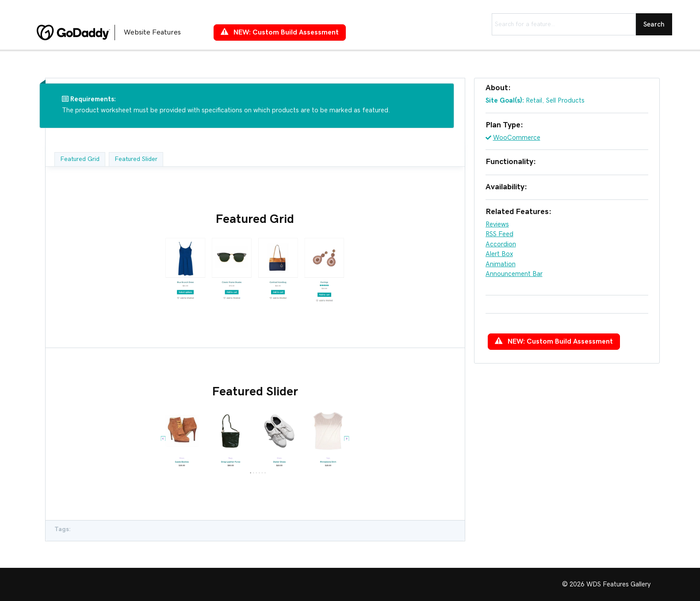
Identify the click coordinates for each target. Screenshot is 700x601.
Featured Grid (80, 159)
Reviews (497, 224)
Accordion (501, 244)
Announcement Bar (514, 274)
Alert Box (499, 254)
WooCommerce (517, 138)
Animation (501, 264)
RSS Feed (499, 234)
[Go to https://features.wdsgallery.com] (116, 32)
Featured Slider (136, 159)
